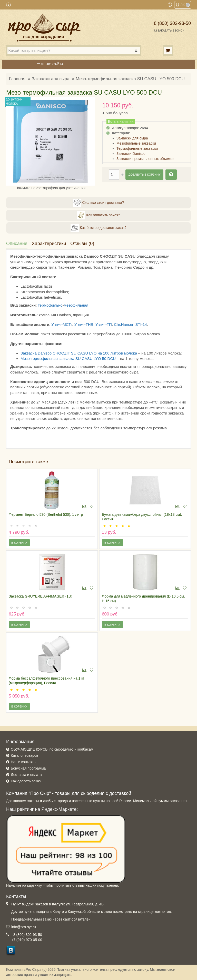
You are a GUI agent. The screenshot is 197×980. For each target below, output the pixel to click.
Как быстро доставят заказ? (98, 228)
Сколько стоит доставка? (99, 203)
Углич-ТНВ (84, 324)
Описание (17, 244)
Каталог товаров (24, 755)
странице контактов (154, 912)
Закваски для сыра (51, 79)
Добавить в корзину (144, 175)
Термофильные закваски (137, 148)
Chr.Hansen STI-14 (130, 324)
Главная (17, 79)
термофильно (50, 305)
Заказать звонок (169, 31)
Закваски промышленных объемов (145, 159)
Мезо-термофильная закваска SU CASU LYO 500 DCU (130, 79)
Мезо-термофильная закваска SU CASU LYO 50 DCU (68, 358)
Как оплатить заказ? (98, 215)
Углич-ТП (104, 324)
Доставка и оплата (26, 775)
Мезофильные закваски (136, 143)
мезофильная (76, 305)
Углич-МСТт (62, 324)
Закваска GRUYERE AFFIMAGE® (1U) (41, 596)
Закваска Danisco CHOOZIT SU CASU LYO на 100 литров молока (79, 353)
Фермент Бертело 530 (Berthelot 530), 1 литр (46, 514)
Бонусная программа (28, 768)
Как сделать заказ (26, 781)
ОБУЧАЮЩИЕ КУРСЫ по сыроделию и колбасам (52, 749)
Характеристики (49, 244)
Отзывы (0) (82, 244)
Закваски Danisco (131, 154)
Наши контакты (23, 762)
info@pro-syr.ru (24, 927)
